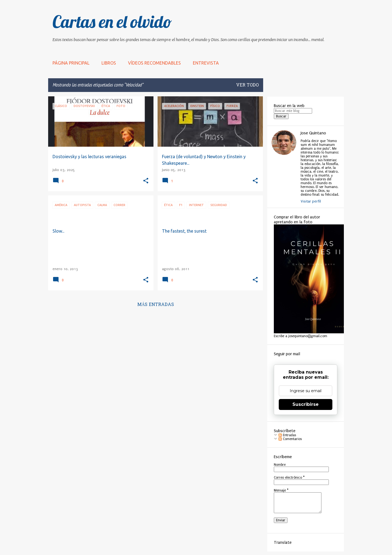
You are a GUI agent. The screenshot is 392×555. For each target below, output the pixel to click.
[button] (146, 181)
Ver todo (247, 85)
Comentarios (290, 439)
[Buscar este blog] (293, 111)
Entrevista (206, 63)
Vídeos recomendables (154, 63)
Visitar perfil (311, 201)
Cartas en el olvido (112, 22)
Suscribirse (306, 404)
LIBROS (109, 63)
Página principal (71, 63)
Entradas (287, 435)
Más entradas (156, 305)
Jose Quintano (313, 133)
